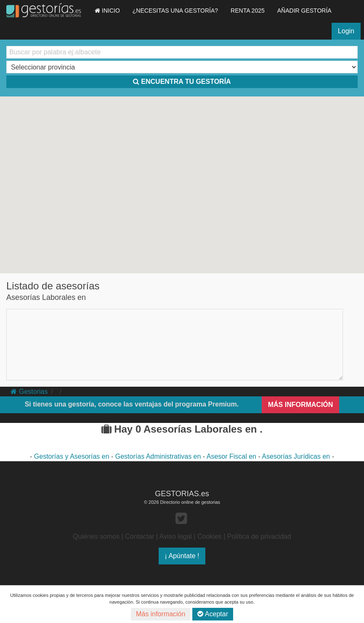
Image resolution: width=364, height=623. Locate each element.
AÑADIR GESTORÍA (304, 11)
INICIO (107, 11)
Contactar (139, 536)
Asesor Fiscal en (232, 456)
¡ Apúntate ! (182, 556)
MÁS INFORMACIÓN (301, 405)
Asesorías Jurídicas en (297, 456)
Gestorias (29, 392)
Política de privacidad (259, 536)
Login (346, 31)
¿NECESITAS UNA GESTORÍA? (175, 11)
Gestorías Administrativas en (159, 456)
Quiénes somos (96, 536)
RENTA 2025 (248, 11)
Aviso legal (176, 536)
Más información (161, 614)
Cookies (210, 536)
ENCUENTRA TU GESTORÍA (182, 82)
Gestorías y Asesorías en (73, 456)
